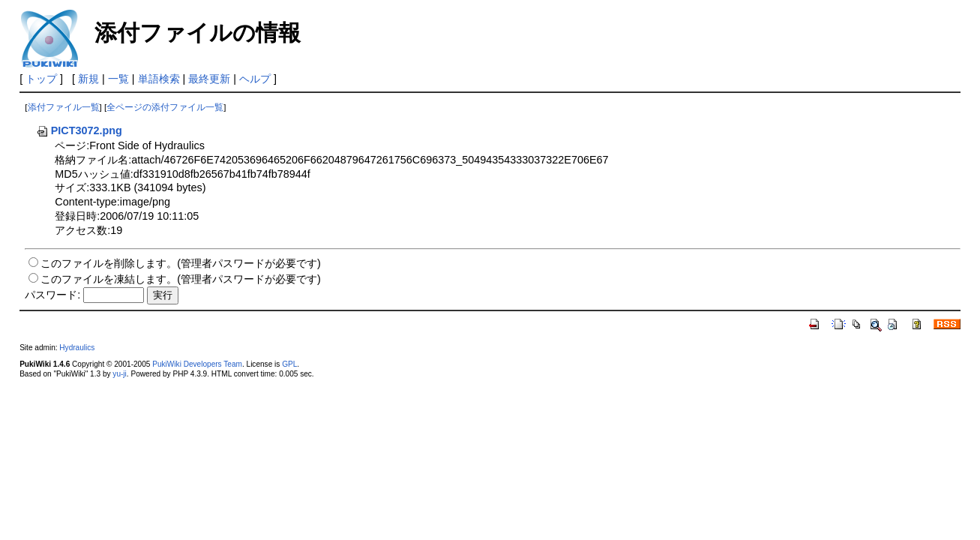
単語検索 (159, 79)
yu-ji (119, 374)
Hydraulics (77, 348)
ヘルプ (255, 79)
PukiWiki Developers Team (197, 364)
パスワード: (52, 295)
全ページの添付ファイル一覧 (165, 107)
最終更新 (209, 79)
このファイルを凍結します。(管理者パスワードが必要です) (181, 279)
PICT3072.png (79, 130)
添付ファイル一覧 (64, 107)
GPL (289, 364)
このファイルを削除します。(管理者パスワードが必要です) (181, 263)
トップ (41, 79)
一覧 (118, 79)
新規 (88, 79)
